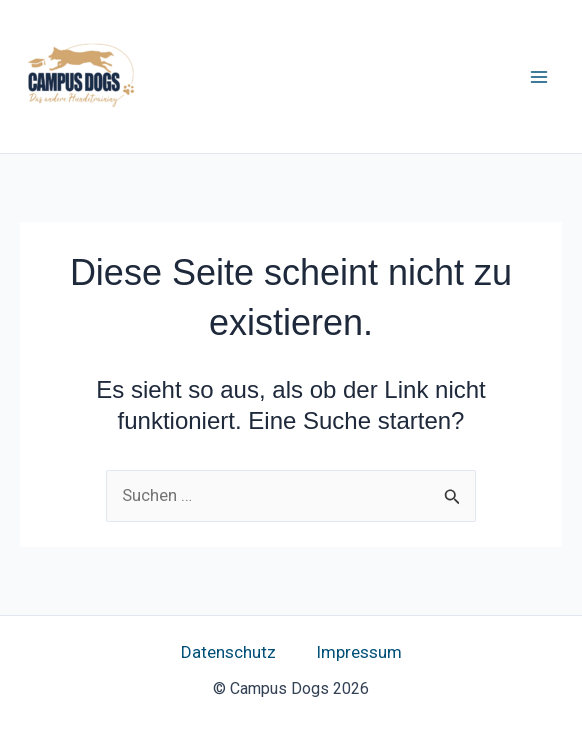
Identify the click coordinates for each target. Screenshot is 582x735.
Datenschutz (228, 652)
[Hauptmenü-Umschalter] (540, 77)
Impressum (359, 652)
